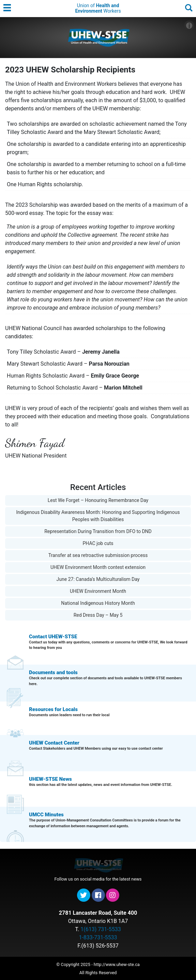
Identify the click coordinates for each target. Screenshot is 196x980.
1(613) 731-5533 (101, 929)
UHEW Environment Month (98, 591)
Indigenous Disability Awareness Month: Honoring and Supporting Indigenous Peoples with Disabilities (98, 516)
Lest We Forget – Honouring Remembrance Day (98, 500)
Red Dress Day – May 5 (98, 615)
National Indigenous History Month (98, 603)
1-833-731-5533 (98, 937)
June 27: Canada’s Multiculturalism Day (98, 579)
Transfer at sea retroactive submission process (98, 555)
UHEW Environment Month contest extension (98, 567)
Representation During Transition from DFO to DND (98, 531)
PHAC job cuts (98, 543)
